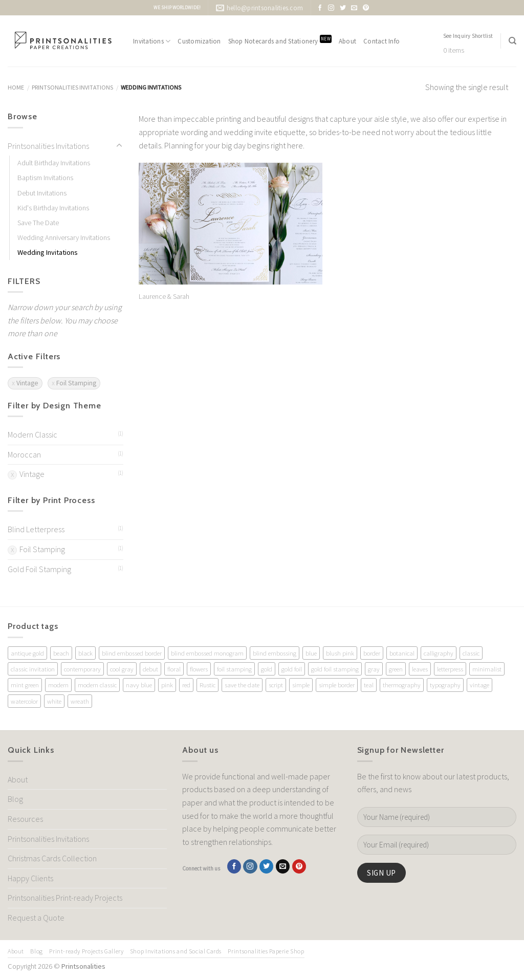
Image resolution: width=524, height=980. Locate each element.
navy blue (139, 685)
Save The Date (38, 223)
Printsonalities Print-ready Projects (65, 898)
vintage (479, 685)
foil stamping (234, 669)
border (372, 653)
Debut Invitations (42, 193)
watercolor (24, 701)
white (54, 701)
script (276, 685)
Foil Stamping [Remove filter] (76, 383)
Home (16, 87)
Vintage (32, 474)
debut (150, 669)
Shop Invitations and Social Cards (176, 951)
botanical (402, 653)
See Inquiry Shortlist (468, 36)
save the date (242, 685)
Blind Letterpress (36, 529)
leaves (420, 669)
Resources (25, 819)
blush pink (340, 653)
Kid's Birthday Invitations (53, 208)
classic (471, 653)
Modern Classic (32, 434)
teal (369, 685)
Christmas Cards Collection (52, 858)
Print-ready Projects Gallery (86, 951)
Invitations (152, 41)
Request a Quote (36, 918)
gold (267, 669)
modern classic (97, 685)
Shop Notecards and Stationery (280, 40)
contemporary (82, 669)
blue (311, 653)
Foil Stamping (42, 549)
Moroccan (24, 454)
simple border (337, 685)
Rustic (208, 685)
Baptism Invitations (45, 178)
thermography (402, 685)
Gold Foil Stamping (39, 569)
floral (174, 669)
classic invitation (33, 669)
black (85, 653)
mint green (25, 685)
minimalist (487, 669)
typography (445, 685)
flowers (199, 669)
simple (301, 685)
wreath (80, 701)
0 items (454, 50)
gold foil (292, 669)
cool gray (122, 669)
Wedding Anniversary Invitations (64, 237)
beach (61, 653)
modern (58, 685)
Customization (199, 41)
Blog (15, 799)
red (186, 685)
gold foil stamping (335, 669)
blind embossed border (132, 653)
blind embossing (275, 653)
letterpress (450, 669)
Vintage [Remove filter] (27, 383)
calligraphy (439, 653)
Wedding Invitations (48, 252)
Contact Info (381, 41)
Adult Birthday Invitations (54, 163)
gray (374, 669)
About (347, 41)
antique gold (27, 653)
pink (167, 685)
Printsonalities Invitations (72, 87)
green (396, 669)
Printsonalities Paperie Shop (266, 951)
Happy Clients (30, 878)
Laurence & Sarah (164, 296)
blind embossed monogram (207, 653)
